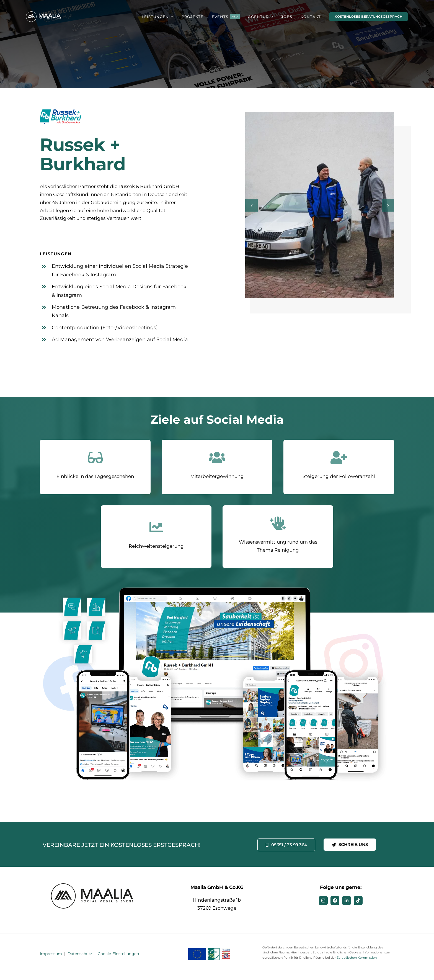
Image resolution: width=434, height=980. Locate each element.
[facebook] (335, 901)
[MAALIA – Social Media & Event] (44, 14)
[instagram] (323, 901)
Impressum (51, 954)
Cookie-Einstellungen (118, 954)
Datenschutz (80, 954)
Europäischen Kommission (357, 958)
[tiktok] (358, 901)
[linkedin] (347, 901)
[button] (251, 206)
